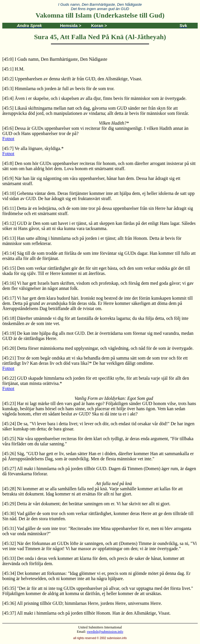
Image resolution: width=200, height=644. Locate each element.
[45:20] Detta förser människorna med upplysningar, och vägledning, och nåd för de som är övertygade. (98, 348)
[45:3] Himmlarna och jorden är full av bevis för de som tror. (58, 89)
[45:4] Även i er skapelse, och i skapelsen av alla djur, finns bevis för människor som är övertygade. (94, 98)
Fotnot (8, 139)
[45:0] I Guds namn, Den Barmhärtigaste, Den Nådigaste (55, 59)
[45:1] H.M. (13, 69)
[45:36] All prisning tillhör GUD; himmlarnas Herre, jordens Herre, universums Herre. (82, 603)
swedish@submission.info (105, 632)
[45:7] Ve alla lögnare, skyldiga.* (33, 148)
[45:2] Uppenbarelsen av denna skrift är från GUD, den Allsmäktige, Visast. (72, 79)
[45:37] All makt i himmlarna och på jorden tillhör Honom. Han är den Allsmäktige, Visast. (86, 613)
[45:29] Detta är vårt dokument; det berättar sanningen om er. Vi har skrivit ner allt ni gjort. (86, 504)
